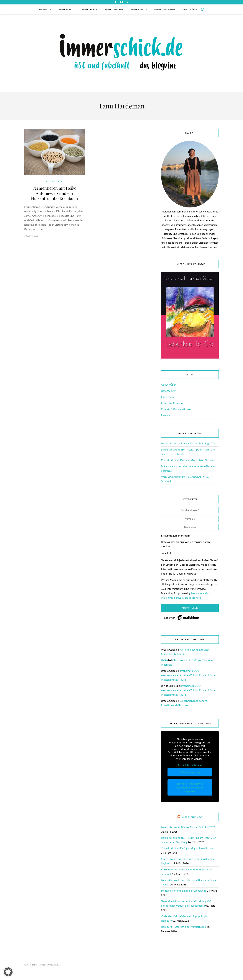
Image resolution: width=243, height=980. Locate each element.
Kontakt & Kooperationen (176, 409)
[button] (8, 972)
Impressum (167, 397)
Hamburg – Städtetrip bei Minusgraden (183, 927)
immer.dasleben (114, 9)
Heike (164, 660)
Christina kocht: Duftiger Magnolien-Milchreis (188, 460)
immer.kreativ (139, 9)
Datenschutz (168, 391)
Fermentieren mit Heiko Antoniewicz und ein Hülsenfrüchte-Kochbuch (54, 193)
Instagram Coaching (173, 403)
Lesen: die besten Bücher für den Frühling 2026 (188, 443)
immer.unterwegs (165, 9)
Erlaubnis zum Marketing (176, 536)
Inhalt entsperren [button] (190, 772)
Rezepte (166, 415)
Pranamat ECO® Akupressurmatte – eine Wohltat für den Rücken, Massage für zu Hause (189, 675)
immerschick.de (192, 817)
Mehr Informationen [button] (190, 765)
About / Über (190, 9)
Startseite (45, 9)
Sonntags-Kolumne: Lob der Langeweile (184, 891)
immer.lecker (89, 9)
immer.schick (66, 9)
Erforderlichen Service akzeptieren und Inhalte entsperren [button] (190, 787)
